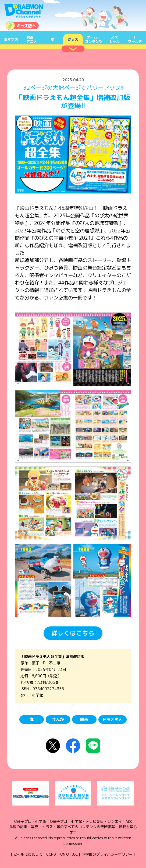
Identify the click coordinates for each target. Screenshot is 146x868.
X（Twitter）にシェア (53, 746)
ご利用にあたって (28, 854)
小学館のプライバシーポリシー (107, 854)
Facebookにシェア (73, 746)
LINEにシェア (93, 746)
